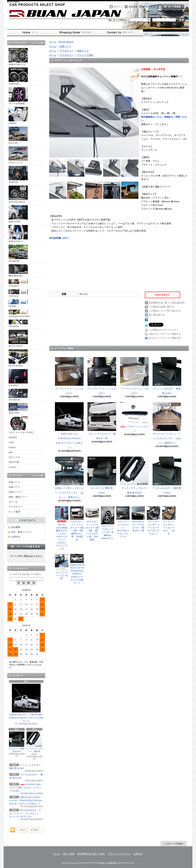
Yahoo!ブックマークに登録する (165, 334)
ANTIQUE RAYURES (19, 314)
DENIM (18, 303)
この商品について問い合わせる (165, 311)
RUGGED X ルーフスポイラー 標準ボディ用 (138, 519)
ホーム (30, 33)
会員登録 (133, 7)
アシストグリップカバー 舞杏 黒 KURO (34, 743)
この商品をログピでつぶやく (164, 330)
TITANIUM (18, 395)
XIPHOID (18, 175)
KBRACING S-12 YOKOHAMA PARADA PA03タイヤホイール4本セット (26, 703)
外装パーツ (14, 482)
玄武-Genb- (18, 409)
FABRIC (18, 116)
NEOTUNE (14, 462)
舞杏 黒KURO (18, 271)
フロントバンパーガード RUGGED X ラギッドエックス (124, 522)
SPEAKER (18, 324)
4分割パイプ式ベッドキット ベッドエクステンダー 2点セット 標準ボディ (70, 478)
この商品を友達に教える (161, 307)
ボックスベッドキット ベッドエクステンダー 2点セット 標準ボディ (167, 423)
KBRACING (18, 214)
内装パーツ (14, 487)
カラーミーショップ (71, 863)
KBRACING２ (18, 234)
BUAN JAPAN (18, 339)
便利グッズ (83, 51)
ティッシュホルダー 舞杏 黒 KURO (167, 376)
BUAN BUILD (18, 358)
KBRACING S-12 (18, 57)
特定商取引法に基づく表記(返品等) (167, 303)
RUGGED (18, 135)
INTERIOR (18, 254)
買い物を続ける (157, 315)
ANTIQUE (18, 283)
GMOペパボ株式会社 (109, 863)
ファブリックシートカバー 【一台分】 (62, 567)
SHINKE (13, 437)
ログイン (118, 7)
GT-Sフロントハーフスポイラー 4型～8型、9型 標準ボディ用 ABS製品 (77, 524)
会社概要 (16, 527)
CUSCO (12, 467)
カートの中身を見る (26, 547)
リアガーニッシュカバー (134, 417)
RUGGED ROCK (18, 194)
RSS (22, 830)
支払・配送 (69, 854)
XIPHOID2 (18, 76)
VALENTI (18, 378)
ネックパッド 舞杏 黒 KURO (17, 742)
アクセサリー (16, 507)
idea (11, 452)
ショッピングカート (173, 7)
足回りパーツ (16, 492)
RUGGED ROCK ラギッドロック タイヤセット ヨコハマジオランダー (25, 813)
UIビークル (14, 457)
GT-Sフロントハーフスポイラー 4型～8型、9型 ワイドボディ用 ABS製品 (92, 524)
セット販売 (14, 512)
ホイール (13, 502)
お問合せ (120, 33)
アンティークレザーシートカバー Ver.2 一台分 (169, 521)
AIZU (11, 442)
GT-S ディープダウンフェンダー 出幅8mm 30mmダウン (108, 523)
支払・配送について (75, 33)
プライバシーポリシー (119, 854)
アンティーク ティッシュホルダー (69, 376)
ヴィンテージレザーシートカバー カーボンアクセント (154, 521)
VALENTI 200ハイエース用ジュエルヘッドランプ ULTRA (25, 788)
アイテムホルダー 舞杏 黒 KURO (167, 475)
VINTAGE (18, 293)
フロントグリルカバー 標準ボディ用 (102, 421)
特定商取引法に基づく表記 (91, 854)
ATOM (34, 830)
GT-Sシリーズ (18, 155)
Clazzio (12, 447)
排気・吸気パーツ (18, 497)
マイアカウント (151, 7)
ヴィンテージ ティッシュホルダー (102, 376)
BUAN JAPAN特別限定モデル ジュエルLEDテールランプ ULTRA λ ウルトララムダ (62, 528)
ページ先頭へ (174, 844)
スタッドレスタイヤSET (21, 425)
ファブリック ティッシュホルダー (134, 376)
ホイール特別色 (18, 96)
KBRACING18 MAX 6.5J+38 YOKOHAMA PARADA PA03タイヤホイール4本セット (26, 800)
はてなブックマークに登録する (165, 338)
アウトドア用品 (85, 55)
